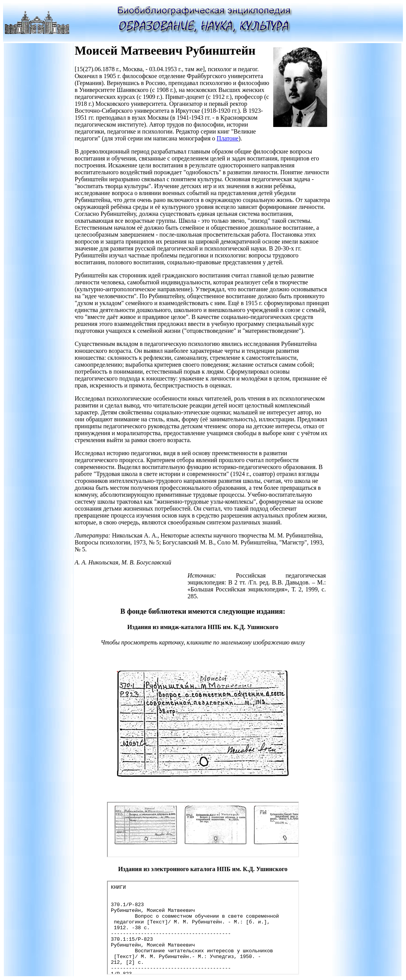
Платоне (228, 138)
